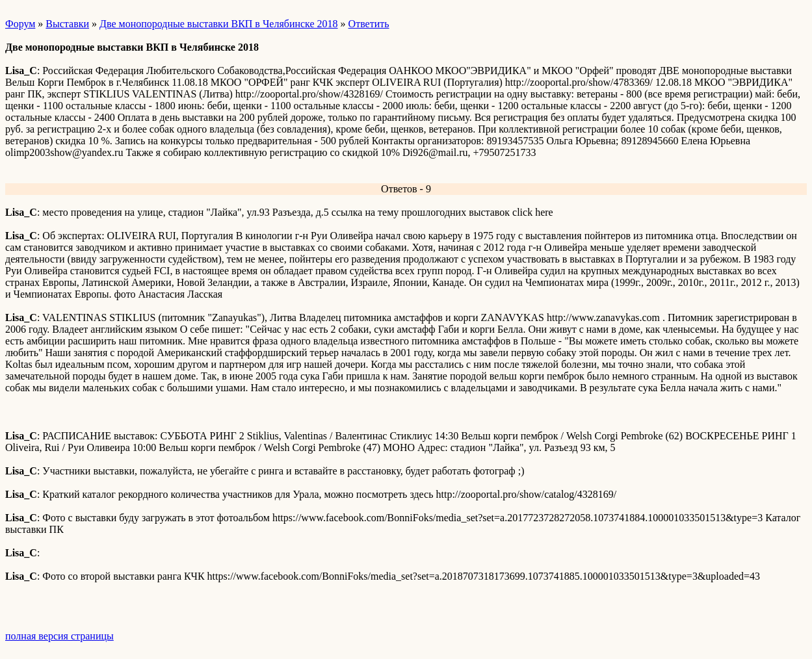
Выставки (67, 24)
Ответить (369, 24)
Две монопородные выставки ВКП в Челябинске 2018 (219, 24)
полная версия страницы (59, 636)
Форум (20, 24)
